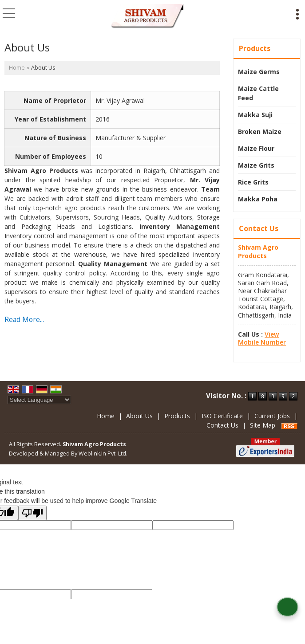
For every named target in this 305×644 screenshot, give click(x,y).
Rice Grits (253, 182)
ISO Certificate (222, 416)
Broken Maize (260, 132)
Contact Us (222, 425)
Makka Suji (255, 115)
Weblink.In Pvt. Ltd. (103, 454)
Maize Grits (256, 165)
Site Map (263, 425)
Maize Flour (256, 148)
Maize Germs (259, 72)
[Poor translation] (32, 513)
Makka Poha (258, 199)
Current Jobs (272, 416)
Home (17, 68)
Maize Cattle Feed (258, 93)
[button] (262, 338)
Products (255, 48)
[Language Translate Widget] (39, 400)
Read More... (24, 320)
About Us (139, 416)
